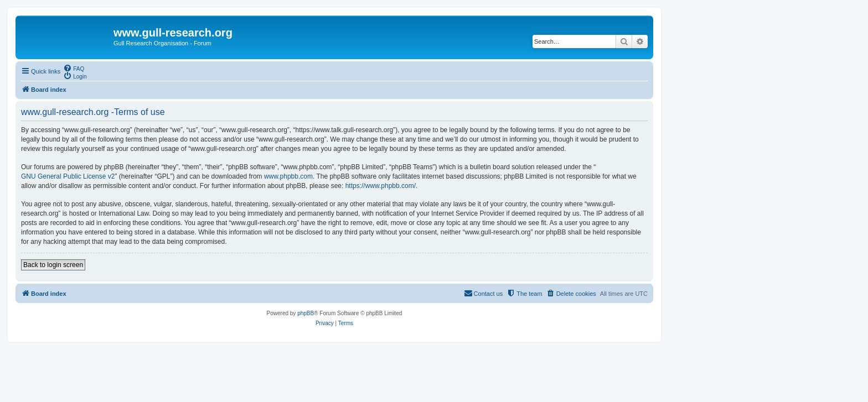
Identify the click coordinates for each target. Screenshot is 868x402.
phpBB (306, 313)
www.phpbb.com (288, 176)
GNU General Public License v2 (68, 176)
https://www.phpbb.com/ (381, 186)
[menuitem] (74, 68)
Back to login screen (53, 265)
